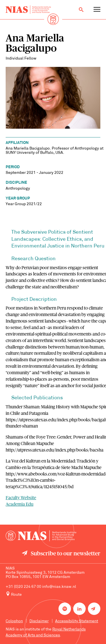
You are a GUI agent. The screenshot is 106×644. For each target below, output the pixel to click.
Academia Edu (20, 504)
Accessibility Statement (77, 621)
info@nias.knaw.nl (59, 587)
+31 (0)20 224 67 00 (23, 587)
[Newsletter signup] (94, 609)
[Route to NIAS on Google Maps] (53, 594)
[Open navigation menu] (97, 10)
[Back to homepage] (28, 10)
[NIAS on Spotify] (65, 609)
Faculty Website (21, 498)
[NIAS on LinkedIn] (79, 609)
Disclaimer (39, 621)
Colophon (14, 621)
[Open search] (81, 10)
